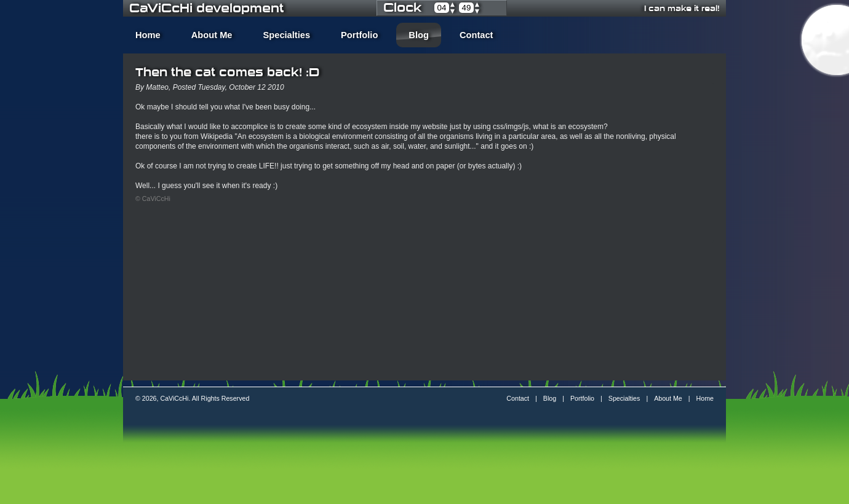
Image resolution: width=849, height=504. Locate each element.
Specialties (287, 35)
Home (148, 35)
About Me (212, 35)
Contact (476, 35)
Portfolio (359, 35)
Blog (419, 35)
